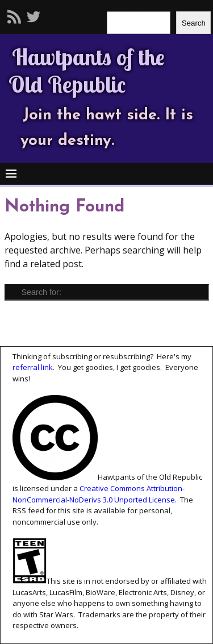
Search (194, 23)
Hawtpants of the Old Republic (87, 70)
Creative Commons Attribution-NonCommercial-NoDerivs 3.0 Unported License (99, 494)
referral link (33, 367)
